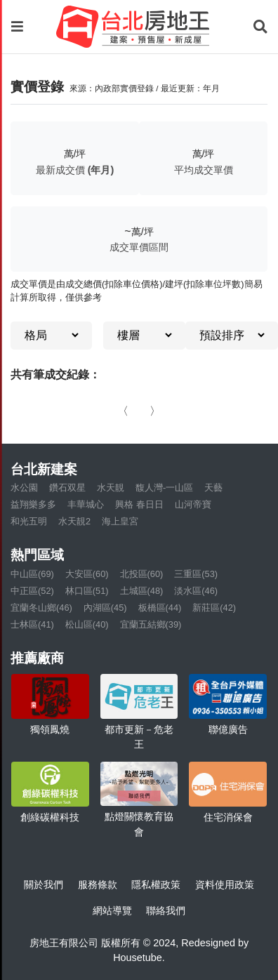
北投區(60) (142, 574)
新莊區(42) (214, 608)
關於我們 (44, 885)
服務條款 (98, 885)
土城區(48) (142, 591)
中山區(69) (32, 574)
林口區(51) (87, 591)
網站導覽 (112, 911)
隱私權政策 (156, 885)
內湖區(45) (105, 608)
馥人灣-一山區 (164, 488)
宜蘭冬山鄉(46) (41, 608)
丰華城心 (86, 504)
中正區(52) (32, 591)
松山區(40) (87, 624)
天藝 (213, 488)
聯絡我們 (166, 911)
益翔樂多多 (33, 504)
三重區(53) (196, 574)
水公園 (24, 488)
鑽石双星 (67, 488)
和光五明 (29, 521)
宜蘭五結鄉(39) (151, 624)
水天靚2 (74, 521)
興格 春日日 (139, 504)
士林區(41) (32, 624)
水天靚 (111, 488)
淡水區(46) (196, 591)
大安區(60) (87, 574)
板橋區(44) (160, 608)
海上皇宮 (120, 521)
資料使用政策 (225, 885)
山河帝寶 (193, 504)
